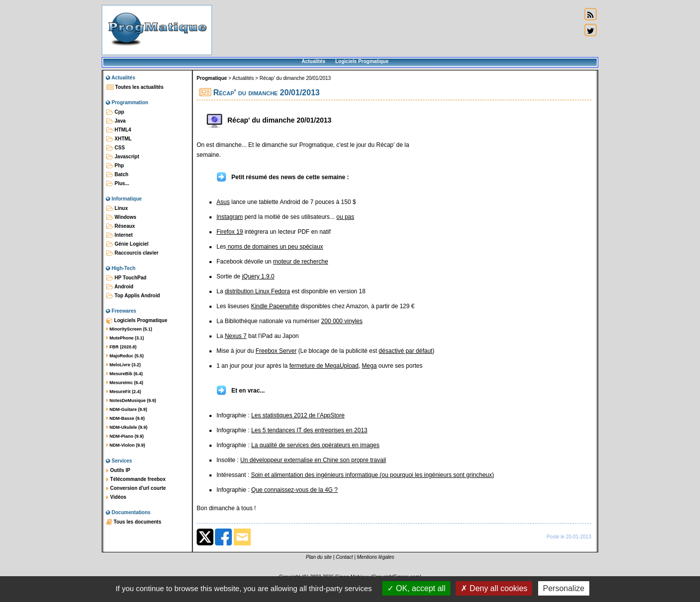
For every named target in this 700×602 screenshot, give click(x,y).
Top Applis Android (133, 296)
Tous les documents (134, 522)
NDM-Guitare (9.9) (127, 409)
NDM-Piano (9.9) (125, 436)
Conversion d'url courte (136, 488)
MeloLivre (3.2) (124, 365)
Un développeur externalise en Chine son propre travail (313, 460)
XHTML (119, 139)
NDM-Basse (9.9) (126, 418)
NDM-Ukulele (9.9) (127, 427)
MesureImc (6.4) (125, 383)
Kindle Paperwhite (275, 306)
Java (116, 121)
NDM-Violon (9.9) (126, 445)
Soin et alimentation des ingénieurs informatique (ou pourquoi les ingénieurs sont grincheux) (372, 475)
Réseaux (121, 226)
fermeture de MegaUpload (324, 366)
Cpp (115, 112)
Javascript (123, 157)
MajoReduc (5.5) (125, 356)
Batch (117, 175)
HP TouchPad (126, 278)
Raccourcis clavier (132, 253)
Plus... (118, 184)
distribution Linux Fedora (257, 291)
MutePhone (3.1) (125, 338)
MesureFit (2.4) (124, 392)
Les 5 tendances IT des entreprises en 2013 (309, 430)
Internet (119, 235)
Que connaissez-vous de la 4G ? (294, 490)
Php (115, 166)
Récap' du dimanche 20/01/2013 (295, 78)
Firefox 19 (230, 232)
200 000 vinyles (342, 321)
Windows (121, 217)
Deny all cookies (494, 588)
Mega (369, 366)
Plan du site (319, 557)
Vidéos (116, 497)
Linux (117, 208)
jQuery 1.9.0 (258, 276)
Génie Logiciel (127, 244)
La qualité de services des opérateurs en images (315, 445)
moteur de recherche (301, 262)
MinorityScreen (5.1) (129, 329)
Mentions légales (376, 557)
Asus (223, 202)
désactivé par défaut (406, 351)
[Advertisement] (397, 30)
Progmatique (212, 78)
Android (120, 287)
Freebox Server (276, 351)
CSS (115, 148)
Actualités (313, 61)
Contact (344, 557)
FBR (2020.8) (121, 347)
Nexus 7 (236, 336)
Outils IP (118, 470)
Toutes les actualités (135, 87)
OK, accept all (416, 588)
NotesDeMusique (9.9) (131, 401)
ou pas (345, 217)
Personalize (564, 588)
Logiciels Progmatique (362, 61)
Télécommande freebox (136, 479)
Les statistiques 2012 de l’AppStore (298, 415)
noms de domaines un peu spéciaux (274, 247)
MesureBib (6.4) (125, 374)
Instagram (230, 217)
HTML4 (119, 130)
